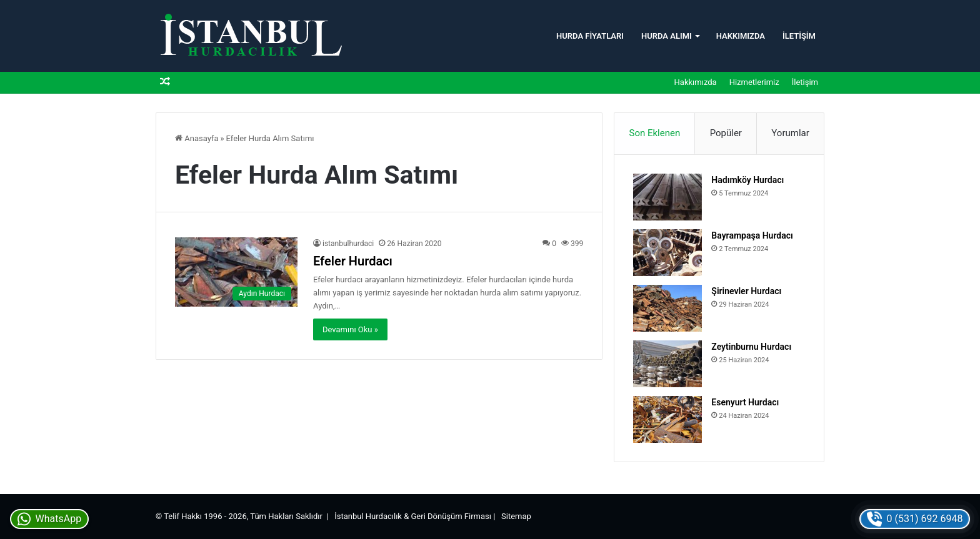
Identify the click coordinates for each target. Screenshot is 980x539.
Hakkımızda (741, 36)
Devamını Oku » (350, 329)
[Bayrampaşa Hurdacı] (667, 253)
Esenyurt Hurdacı (745, 402)
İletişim (799, 36)
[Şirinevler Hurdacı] (667, 308)
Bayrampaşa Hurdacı (752, 235)
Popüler (726, 133)
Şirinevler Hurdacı (746, 291)
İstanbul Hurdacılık (368, 516)
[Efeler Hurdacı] (236, 272)
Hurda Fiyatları (590, 36)
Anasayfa (197, 138)
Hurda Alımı (667, 36)
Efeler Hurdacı (353, 261)
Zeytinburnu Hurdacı (751, 347)
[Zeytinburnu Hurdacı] (667, 364)
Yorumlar (790, 133)
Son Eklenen (655, 133)
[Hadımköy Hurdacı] (667, 197)
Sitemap (516, 516)
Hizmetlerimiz (754, 82)
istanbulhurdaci (348, 244)
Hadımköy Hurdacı (747, 180)
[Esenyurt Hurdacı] (667, 419)
